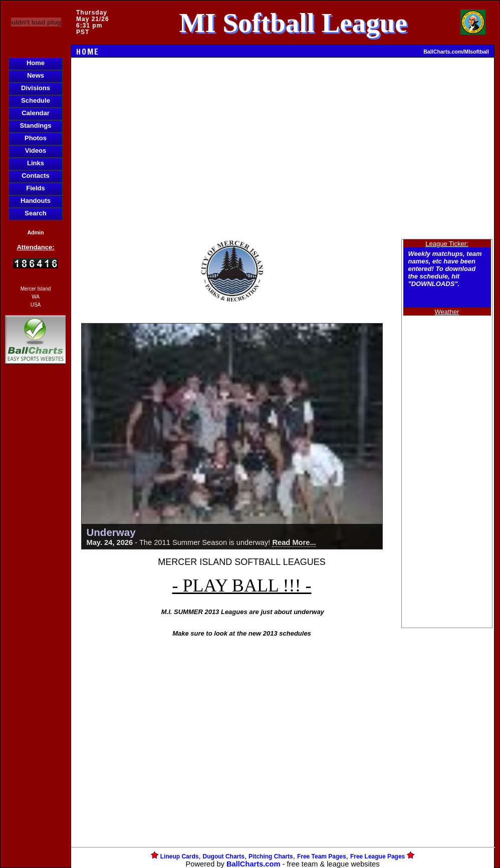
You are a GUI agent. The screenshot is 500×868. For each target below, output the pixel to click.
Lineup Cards (180, 856)
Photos (36, 138)
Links (36, 163)
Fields (36, 188)
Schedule (36, 100)
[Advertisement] (36, 539)
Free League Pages (378, 856)
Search (35, 213)
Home (36, 63)
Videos (36, 151)
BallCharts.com (254, 864)
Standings (36, 125)
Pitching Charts (271, 856)
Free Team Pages (322, 856)
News (36, 75)
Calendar (36, 113)
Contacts (36, 176)
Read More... (294, 542)
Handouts (36, 201)
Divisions (36, 88)
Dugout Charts (224, 856)
